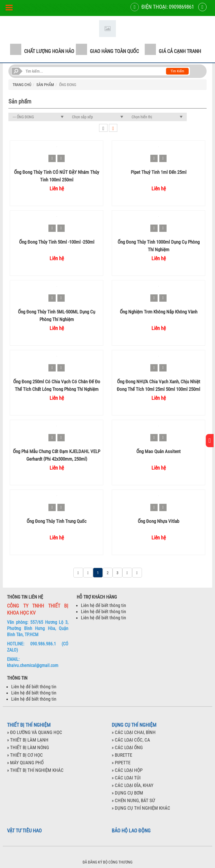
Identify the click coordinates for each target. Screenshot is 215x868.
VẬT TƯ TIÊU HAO (24, 831)
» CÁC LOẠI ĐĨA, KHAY (133, 785)
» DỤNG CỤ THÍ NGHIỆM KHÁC (141, 808)
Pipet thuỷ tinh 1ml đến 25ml (159, 172)
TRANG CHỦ (22, 85)
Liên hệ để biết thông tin (103, 605)
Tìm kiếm (177, 71)
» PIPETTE (121, 763)
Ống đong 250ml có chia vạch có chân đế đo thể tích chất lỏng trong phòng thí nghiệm (57, 385)
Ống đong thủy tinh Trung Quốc (57, 521)
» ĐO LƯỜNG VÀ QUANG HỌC (35, 732)
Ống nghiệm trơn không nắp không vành (159, 312)
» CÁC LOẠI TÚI (126, 778)
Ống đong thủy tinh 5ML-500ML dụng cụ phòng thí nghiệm (57, 315)
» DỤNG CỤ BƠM (127, 793)
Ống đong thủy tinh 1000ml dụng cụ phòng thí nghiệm (159, 245)
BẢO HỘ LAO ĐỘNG (131, 831)
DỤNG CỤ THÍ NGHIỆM (134, 725)
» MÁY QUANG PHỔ (25, 763)
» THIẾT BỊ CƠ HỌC (25, 755)
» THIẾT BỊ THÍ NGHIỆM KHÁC (35, 770)
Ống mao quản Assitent (158, 451)
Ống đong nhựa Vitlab (158, 521)
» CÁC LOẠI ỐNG (127, 747)
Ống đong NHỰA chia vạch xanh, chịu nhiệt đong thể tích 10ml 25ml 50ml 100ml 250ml (158, 385)
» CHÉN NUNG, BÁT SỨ (133, 800)
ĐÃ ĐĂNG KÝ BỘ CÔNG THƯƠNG (107, 862)
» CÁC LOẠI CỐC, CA (131, 740)
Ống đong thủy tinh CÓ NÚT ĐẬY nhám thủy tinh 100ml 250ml (57, 176)
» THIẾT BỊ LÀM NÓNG (28, 747)
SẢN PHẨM (45, 85)
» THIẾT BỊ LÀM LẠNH (28, 740)
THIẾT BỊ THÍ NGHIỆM (29, 725)
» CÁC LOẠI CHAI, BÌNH (134, 732)
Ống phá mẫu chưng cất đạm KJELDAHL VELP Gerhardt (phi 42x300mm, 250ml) (57, 455)
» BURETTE (122, 755)
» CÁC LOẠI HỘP (127, 770)
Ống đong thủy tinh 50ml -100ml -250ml (57, 242)
